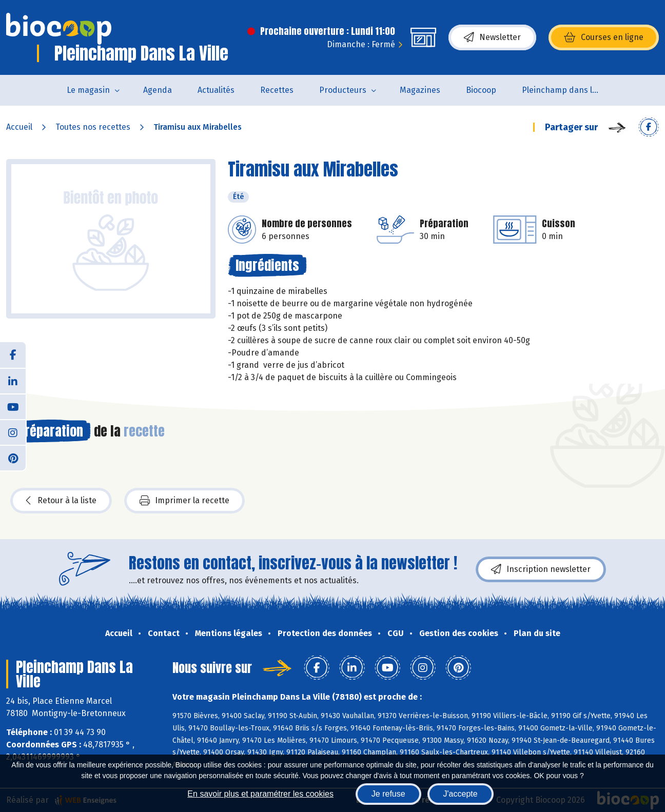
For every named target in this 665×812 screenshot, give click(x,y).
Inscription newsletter (541, 569)
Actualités (216, 90)
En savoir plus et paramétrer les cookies (260, 794)
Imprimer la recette (184, 501)
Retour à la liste (61, 501)
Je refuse (388, 794)
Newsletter (492, 37)
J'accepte (461, 794)
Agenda (158, 90)
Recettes (277, 90)
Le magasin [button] (88, 90)
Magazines (420, 90)
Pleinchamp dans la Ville (567, 90)
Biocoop (481, 90)
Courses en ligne (604, 37)
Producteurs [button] (343, 90)
